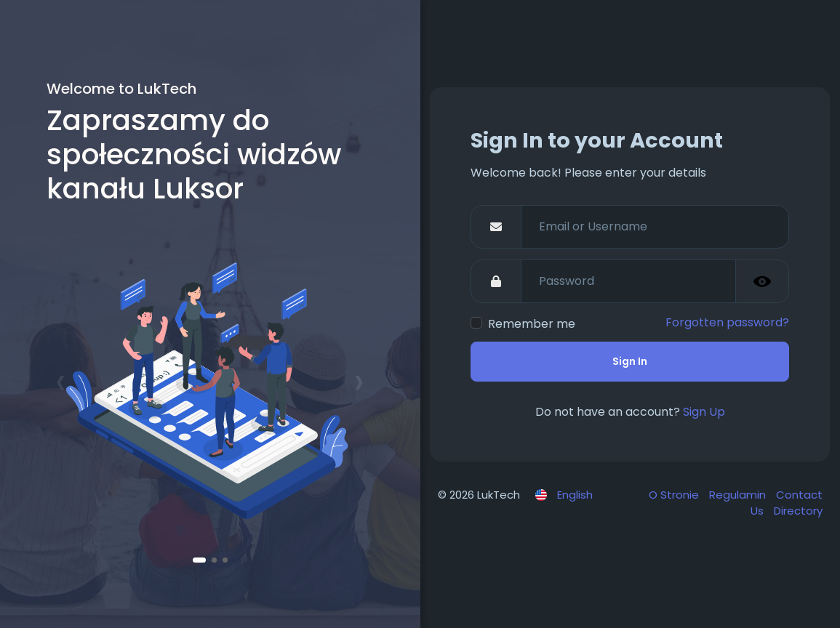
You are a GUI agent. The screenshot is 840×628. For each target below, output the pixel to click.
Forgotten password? (727, 322)
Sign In (630, 361)
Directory (798, 511)
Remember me (532, 324)
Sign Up (704, 412)
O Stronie (675, 495)
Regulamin (739, 495)
